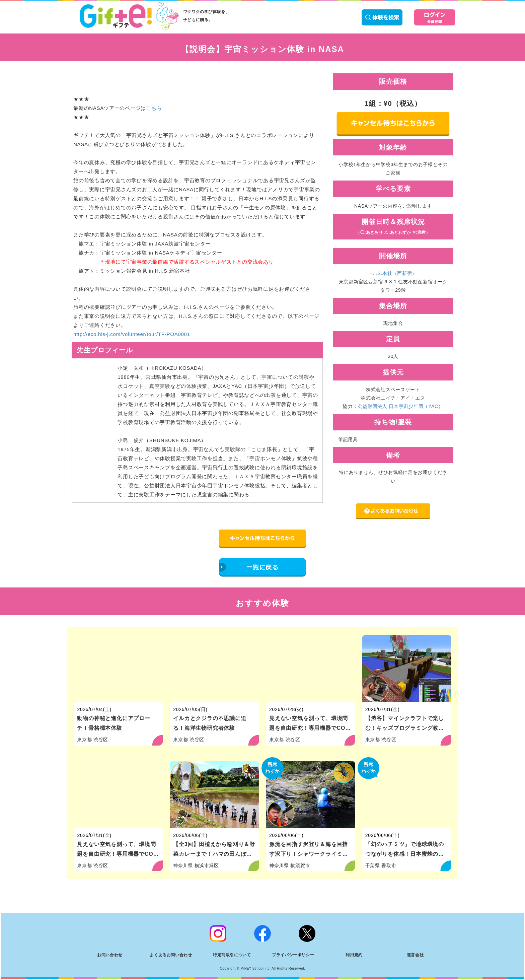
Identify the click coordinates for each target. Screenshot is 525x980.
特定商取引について (232, 955)
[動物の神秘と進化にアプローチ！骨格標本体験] (118, 669)
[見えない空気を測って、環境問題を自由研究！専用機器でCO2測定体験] (311, 669)
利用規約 (354, 955)
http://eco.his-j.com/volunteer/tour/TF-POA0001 (132, 334)
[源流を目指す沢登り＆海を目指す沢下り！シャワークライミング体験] (311, 794)
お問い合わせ (110, 955)
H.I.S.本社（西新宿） (393, 273)
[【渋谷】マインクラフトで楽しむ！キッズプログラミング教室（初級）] (407, 669)
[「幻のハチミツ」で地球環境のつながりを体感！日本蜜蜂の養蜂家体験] (407, 794)
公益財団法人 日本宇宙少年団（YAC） (401, 406)
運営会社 (415, 955)
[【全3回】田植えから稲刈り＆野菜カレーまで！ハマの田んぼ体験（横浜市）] (214, 794)
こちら (154, 108)
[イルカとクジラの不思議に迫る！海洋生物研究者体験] (214, 669)
